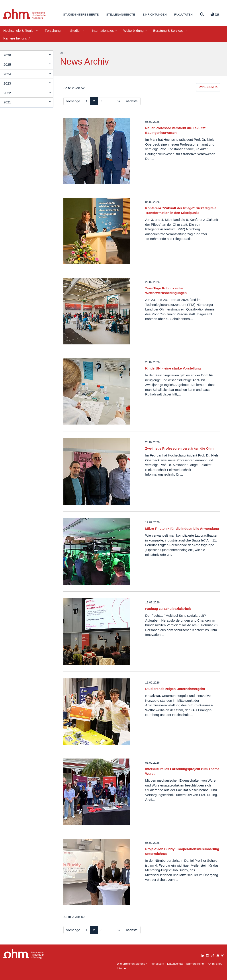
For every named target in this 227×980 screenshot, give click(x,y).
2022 (7, 93)
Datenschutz (175, 964)
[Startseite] (62, 53)
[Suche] (202, 15)
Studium (78, 31)
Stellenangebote (121, 15)
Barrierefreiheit (196, 964)
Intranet (122, 968)
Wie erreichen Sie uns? (132, 964)
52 (119, 101)
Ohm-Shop (215, 964)
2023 (7, 83)
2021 (7, 102)
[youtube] (218, 955)
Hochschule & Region (21, 31)
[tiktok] (213, 955)
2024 (7, 74)
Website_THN (24, 14)
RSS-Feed (208, 87)
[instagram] (207, 955)
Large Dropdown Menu (24, 954)
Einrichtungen (155, 15)
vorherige (73, 101)
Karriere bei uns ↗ (17, 38)
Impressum (157, 964)
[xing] (222, 955)
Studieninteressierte (81, 15)
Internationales (104, 31)
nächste (132, 101)
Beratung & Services (170, 31)
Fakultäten (183, 15)
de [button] (215, 14)
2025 (7, 64)
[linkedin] (203, 955)
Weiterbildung (135, 31)
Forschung (54, 31)
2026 (7, 55)
